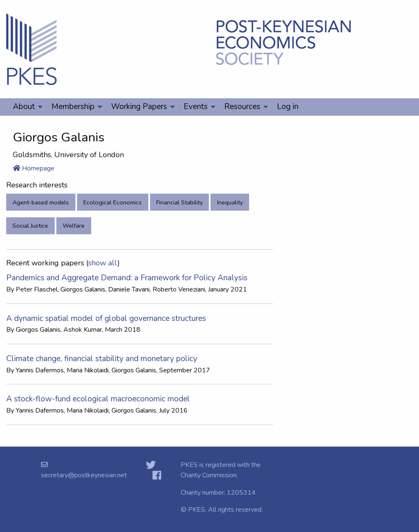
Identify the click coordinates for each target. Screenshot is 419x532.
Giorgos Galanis (83, 289)
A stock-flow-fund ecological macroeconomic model (98, 399)
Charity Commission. (209, 475)
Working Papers (139, 107)
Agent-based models (41, 202)
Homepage (34, 168)
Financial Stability (179, 202)
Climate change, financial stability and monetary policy (102, 359)
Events (196, 107)
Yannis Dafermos (40, 370)
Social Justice (30, 226)
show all (103, 263)
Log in (288, 107)
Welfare (74, 226)
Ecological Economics (113, 202)
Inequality (230, 202)
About (24, 107)
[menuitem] (25, 107)
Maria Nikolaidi (88, 370)
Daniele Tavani (129, 289)
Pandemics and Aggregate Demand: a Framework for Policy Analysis (127, 278)
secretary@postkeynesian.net (84, 475)
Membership (73, 107)
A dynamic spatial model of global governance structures (106, 318)
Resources (242, 107)
